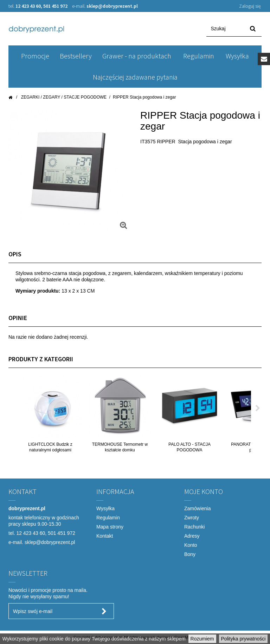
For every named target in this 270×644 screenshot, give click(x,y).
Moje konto (204, 491)
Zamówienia (197, 508)
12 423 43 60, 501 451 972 (42, 6)
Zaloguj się (250, 6)
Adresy (192, 536)
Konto (191, 545)
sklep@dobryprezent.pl (112, 6)
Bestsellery (76, 56)
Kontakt (105, 536)
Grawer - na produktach (137, 56)
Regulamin (199, 56)
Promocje (35, 56)
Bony (190, 554)
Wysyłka (237, 56)
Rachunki (194, 527)
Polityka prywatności (243, 639)
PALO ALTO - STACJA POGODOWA (189, 447)
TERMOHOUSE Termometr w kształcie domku (120, 447)
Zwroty (192, 518)
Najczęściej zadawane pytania (135, 77)
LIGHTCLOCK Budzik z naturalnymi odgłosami (50, 447)
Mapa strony (110, 527)
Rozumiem (202, 639)
